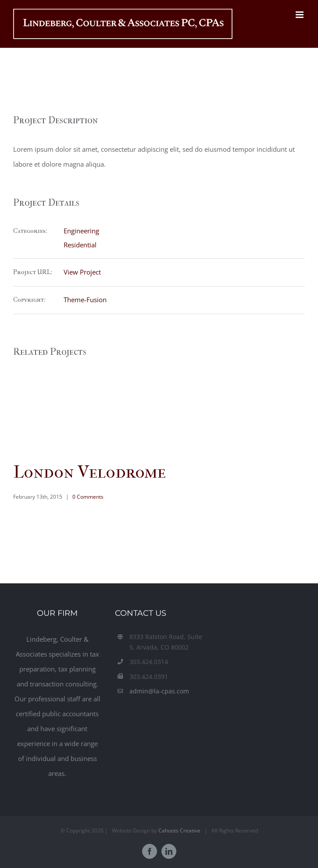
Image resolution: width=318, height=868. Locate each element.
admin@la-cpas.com (159, 691)
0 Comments (88, 497)
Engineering (81, 231)
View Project (82, 272)
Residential (80, 245)
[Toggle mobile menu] (300, 15)
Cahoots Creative (179, 830)
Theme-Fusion (85, 300)
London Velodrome (89, 472)
